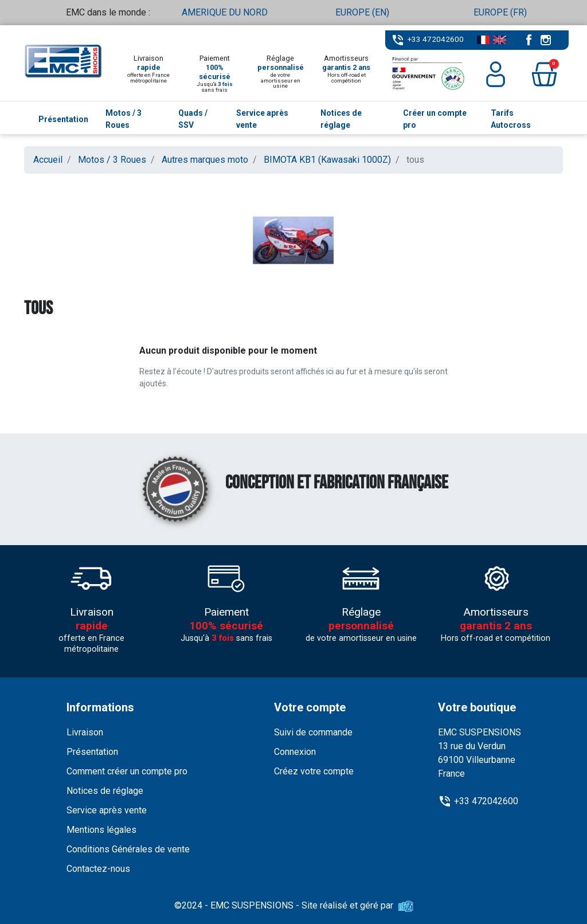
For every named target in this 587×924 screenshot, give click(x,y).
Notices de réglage (105, 791)
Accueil (48, 160)
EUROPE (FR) (500, 12)
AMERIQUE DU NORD (225, 12)
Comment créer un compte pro (127, 771)
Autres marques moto (205, 160)
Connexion (295, 752)
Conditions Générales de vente (128, 849)
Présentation (92, 752)
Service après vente (107, 810)
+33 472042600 (436, 39)
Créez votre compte (314, 771)
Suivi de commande (313, 732)
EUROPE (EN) (362, 12)
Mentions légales (101, 830)
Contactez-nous (98, 869)
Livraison (85, 732)
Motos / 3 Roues (112, 160)
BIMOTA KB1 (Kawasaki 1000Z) (327, 160)
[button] (544, 74)
